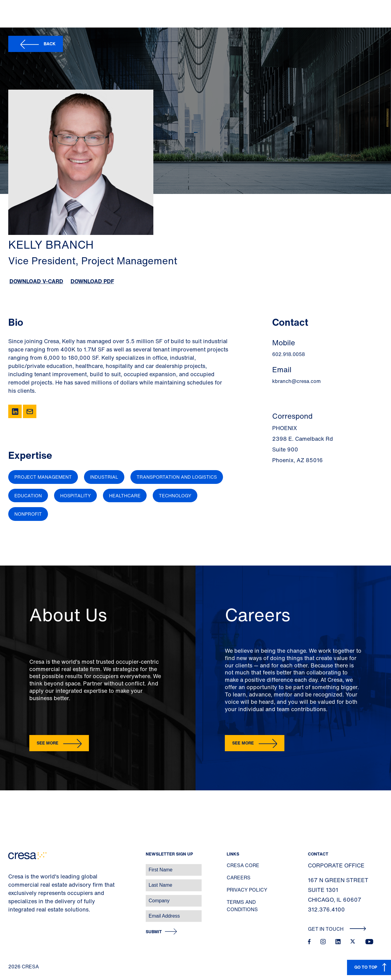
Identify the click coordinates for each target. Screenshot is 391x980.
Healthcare (125, 496)
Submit (154, 932)
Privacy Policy (247, 890)
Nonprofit (28, 514)
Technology (175, 496)
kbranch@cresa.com (296, 381)
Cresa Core (243, 865)
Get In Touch (337, 929)
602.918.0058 (289, 354)
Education (28, 496)
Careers (239, 878)
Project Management (43, 477)
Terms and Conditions (242, 906)
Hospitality (75, 496)
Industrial (104, 477)
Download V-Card (36, 281)
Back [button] (50, 44)
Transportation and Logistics (177, 477)
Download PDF (92, 281)
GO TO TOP (366, 967)
